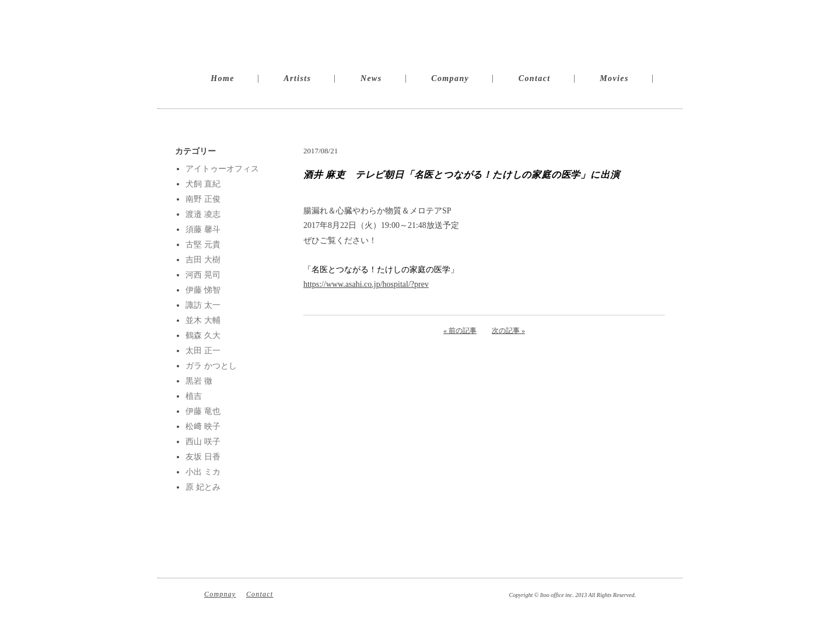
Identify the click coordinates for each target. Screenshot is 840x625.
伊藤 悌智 (203, 290)
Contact (535, 78)
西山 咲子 (203, 442)
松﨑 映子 (203, 426)
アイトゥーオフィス (222, 169)
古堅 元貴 (203, 245)
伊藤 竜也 (203, 411)
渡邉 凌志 (203, 214)
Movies (614, 78)
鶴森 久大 (203, 336)
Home (223, 78)
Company (450, 78)
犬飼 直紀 (203, 184)
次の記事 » (508, 331)
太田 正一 (203, 351)
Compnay (220, 594)
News (371, 78)
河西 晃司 (203, 275)
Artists (297, 78)
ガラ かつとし (211, 366)
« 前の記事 (460, 331)
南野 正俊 (203, 199)
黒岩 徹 (199, 381)
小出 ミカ (203, 472)
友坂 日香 (203, 457)
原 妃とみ (203, 487)
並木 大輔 (203, 320)
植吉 (194, 396)
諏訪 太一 (203, 305)
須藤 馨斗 (203, 229)
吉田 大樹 (203, 260)
